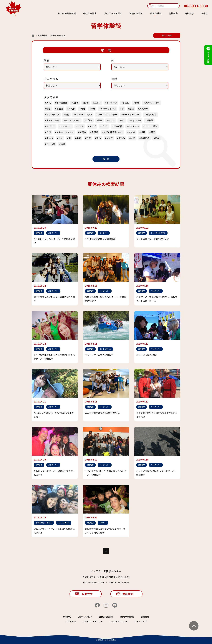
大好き (89, 120)
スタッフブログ (85, 617)
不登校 (60, 108)
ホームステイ (53, 120)
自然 (49, 132)
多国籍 (126, 103)
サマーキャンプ (108, 108)
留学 (153, 132)
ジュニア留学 (151, 126)
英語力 (83, 132)
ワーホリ (51, 144)
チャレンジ (136, 120)
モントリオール (73, 120)
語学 (63, 144)
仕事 (49, 108)
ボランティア (53, 114)
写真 (89, 138)
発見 (83, 108)
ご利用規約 (71, 621)
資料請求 (189, 13)
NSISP (132, 132)
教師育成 (145, 138)
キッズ (93, 126)
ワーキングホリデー (107, 114)
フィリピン (66, 126)
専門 (122, 120)
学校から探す (136, 13)
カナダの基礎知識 (67, 13)
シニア (111, 120)
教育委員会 (62, 103)
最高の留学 (151, 114)
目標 (86, 103)
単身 (93, 108)
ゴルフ (97, 103)
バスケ (105, 126)
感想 (137, 103)
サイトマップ (140, 621)
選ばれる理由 (90, 13)
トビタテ (51, 126)
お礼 (61, 138)
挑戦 (79, 138)
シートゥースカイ (131, 114)
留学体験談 (42, 35)
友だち (80, 126)
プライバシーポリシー (92, 621)
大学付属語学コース (113, 132)
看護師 (95, 132)
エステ (110, 138)
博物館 (150, 120)
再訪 (99, 138)
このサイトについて (119, 621)
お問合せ (87, 594)
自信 (67, 114)
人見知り (144, 108)
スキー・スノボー (65, 132)
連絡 (132, 108)
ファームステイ (152, 103)
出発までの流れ (106, 617)
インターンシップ (83, 114)
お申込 (204, 13)
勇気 (49, 103)
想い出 (50, 138)
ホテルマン (133, 126)
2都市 (76, 103)
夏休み (122, 138)
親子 (100, 120)
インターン (112, 103)
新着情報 (67, 617)
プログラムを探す (113, 13)
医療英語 (118, 126)
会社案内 (173, 13)
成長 (143, 132)
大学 (133, 138)
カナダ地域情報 (127, 617)
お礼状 (72, 108)
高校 (157, 138)
